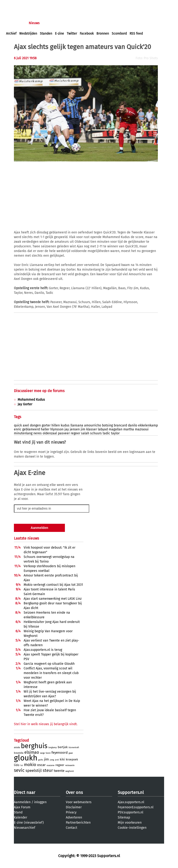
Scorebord (119, 34)
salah (85, 433)
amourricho (93, 425)
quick (18, 425)
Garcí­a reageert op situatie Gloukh (49, 664)
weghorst (70, 771)
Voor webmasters (79, 802)
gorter (46, 425)
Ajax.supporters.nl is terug (43, 650)
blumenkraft (74, 748)
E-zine (59, 34)
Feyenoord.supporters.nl (136, 807)
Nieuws (34, 23)
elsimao (32, 752)
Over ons (74, 793)
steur (48, 770)
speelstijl (34, 771)
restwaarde (70, 765)
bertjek (63, 747)
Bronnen (103, 34)
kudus (65, 425)
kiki (62, 759)
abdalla (17, 748)
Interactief (70, 23)
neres (38, 433)
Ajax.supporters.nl (131, 802)
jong (52, 760)
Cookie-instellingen (132, 828)
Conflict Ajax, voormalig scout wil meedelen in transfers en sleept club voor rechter (51, 673)
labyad (103, 429)
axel (26, 425)
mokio (30, 765)
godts (41, 760)
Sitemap (124, 817)
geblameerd (31, 429)
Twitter (72, 34)
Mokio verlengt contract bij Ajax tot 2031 (53, 585)
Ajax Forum (22, 807)
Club (87, 23)
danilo (133, 425)
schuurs (96, 433)
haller (45, 429)
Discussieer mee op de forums (39, 391)
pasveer (64, 433)
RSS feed (136, 34)
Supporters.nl (131, 793)
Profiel (101, 23)
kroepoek (72, 760)
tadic (106, 433)
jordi (57, 760)
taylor (115, 433)
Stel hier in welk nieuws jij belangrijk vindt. (46, 724)
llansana (77, 425)
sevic (19, 770)
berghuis (34, 746)
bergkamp (53, 748)
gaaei (71, 753)
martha (129, 429)
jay (67, 429)
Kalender (21, 817)
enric (18, 429)
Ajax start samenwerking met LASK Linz (53, 599)
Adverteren (74, 817)
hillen (56, 425)
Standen (46, 34)
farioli (48, 753)
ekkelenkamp (148, 425)
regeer (75, 433)
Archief (11, 34)
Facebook (87, 34)
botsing (107, 425)
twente (59, 771)
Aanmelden (22, 802)
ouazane (51, 765)
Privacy (71, 812)
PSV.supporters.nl (130, 812)
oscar (41, 765)
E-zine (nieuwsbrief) (29, 823)
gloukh (26, 758)
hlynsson (57, 429)
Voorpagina (14, 23)
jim (83, 429)
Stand (18, 812)
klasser (92, 429)
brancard (120, 425)
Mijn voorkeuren (130, 823)
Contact (72, 828)
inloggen (13, 4)
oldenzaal (50, 433)
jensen (75, 429)
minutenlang (23, 433)
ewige (42, 753)
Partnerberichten (78, 823)
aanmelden (31, 4)
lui (22, 765)
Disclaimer (74, 807)
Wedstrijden (28, 34)
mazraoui (142, 429)
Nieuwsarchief (25, 828)
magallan (116, 429)
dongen (35, 425)
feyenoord (60, 753)
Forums (51, 23)
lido (17, 765)
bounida (19, 753)
